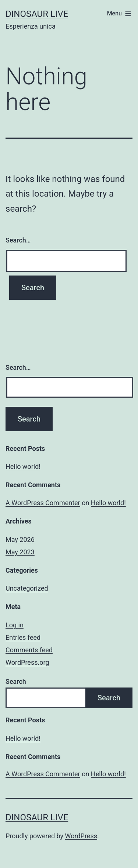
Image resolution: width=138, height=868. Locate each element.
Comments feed (29, 650)
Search (16, 681)
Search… (18, 240)
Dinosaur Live (37, 14)
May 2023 (20, 552)
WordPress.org (27, 662)
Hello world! (23, 466)
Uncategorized (27, 588)
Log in (15, 625)
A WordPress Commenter (43, 503)
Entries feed (23, 637)
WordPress (81, 836)
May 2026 (20, 539)
